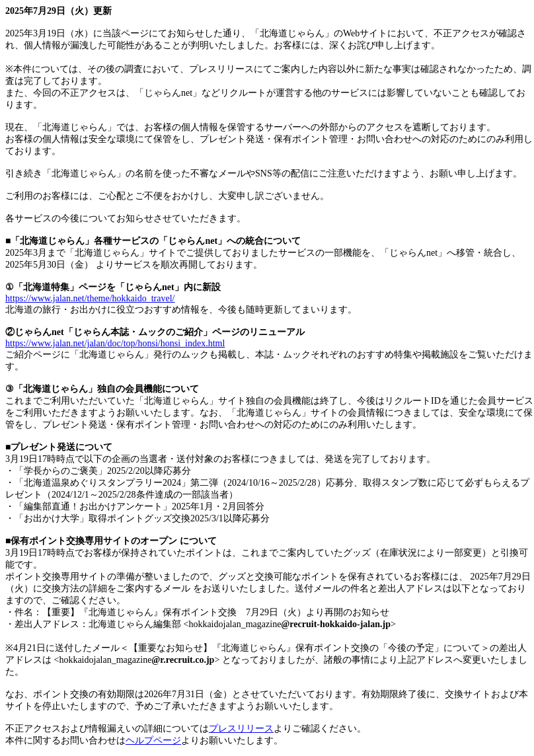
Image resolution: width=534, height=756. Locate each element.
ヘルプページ (153, 740)
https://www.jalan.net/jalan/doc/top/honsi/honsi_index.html (115, 343)
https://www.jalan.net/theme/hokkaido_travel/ (90, 298)
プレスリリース (241, 729)
